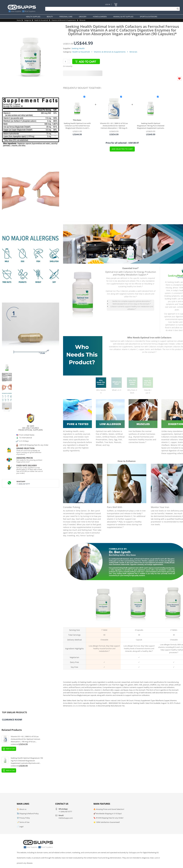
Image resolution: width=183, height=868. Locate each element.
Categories (28, 20)
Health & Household (41, 20)
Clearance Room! (12, 720)
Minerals (82, 20)
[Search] (112, 9)
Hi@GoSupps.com (66, 818)
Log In (108, 4)
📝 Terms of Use (23, 822)
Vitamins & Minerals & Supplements (64, 20)
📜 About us (22, 809)
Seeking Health (78, 48)
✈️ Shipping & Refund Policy (28, 814)
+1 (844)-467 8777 (23, 484)
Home (19, 20)
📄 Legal (20, 827)
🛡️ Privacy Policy (23, 818)
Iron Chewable (103, 625)
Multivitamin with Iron (138, 625)
